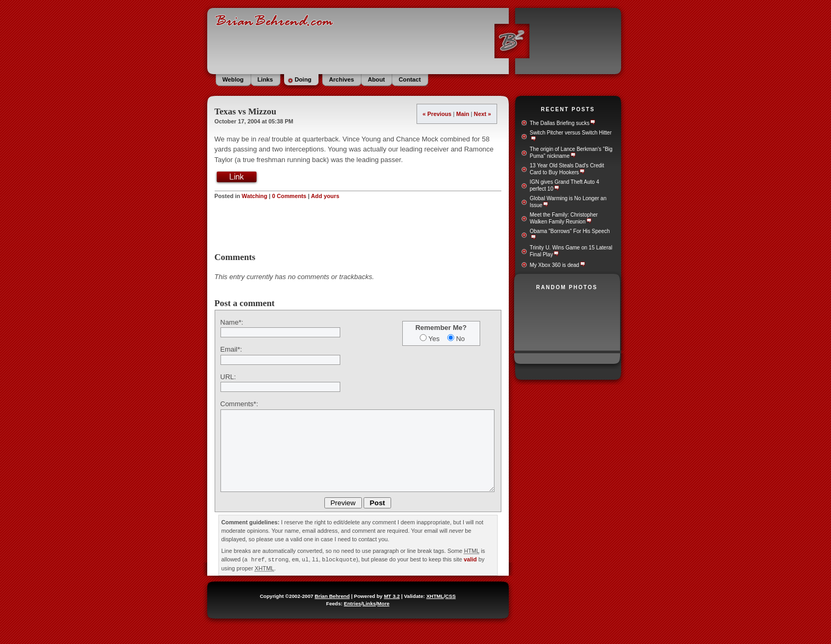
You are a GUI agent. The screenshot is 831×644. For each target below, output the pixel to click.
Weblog (233, 79)
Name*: (232, 322)
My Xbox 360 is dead (555, 265)
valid (470, 559)
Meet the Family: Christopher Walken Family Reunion (564, 218)
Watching (254, 196)
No (460, 339)
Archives (342, 79)
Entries (353, 603)
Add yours (325, 196)
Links (265, 79)
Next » (482, 114)
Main (463, 114)
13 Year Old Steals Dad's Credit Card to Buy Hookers (567, 169)
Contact (410, 79)
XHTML (435, 596)
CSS (450, 596)
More (383, 603)
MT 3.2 (392, 596)
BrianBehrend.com (414, 40)
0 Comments (289, 196)
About (376, 79)
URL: (228, 377)
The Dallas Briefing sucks (560, 123)
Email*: (231, 349)
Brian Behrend (332, 596)
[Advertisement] (358, 226)
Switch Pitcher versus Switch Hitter (571, 133)
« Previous (437, 114)
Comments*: (240, 404)
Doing (303, 79)
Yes (434, 339)
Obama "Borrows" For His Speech (570, 231)
